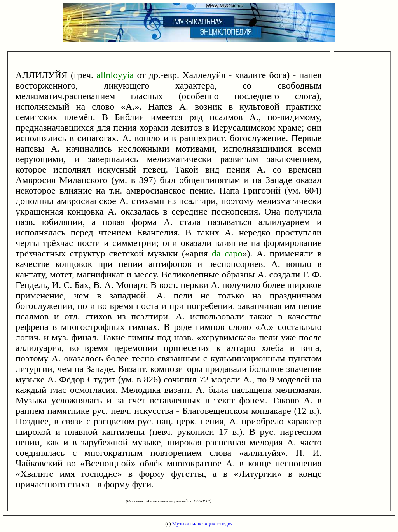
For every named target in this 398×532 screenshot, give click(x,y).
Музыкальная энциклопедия (202, 524)
